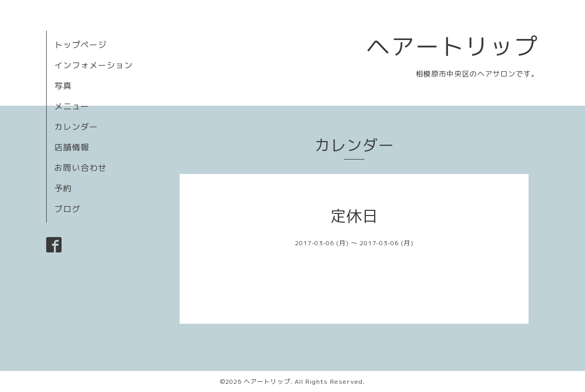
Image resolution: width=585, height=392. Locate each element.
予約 (63, 188)
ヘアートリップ (453, 46)
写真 (63, 86)
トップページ (81, 45)
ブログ (67, 209)
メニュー (72, 106)
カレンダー (76, 127)
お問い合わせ (81, 168)
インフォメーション (94, 65)
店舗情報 (72, 147)
